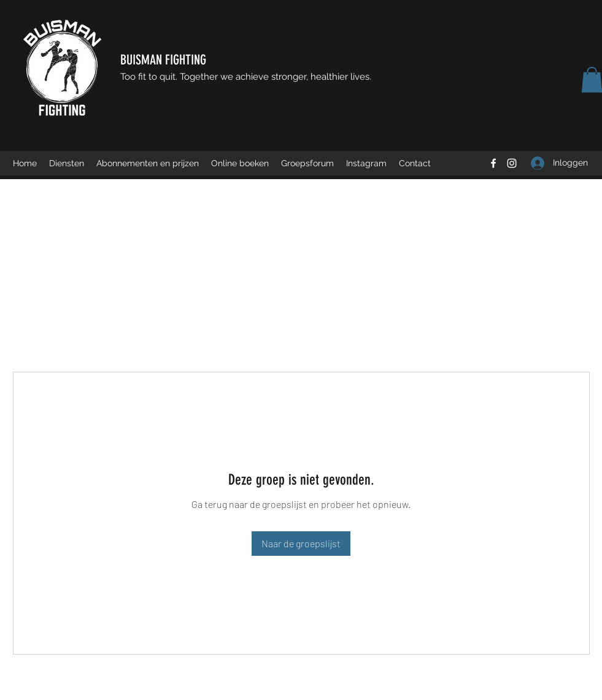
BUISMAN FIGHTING (163, 60)
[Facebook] (493, 163)
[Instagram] (512, 163)
